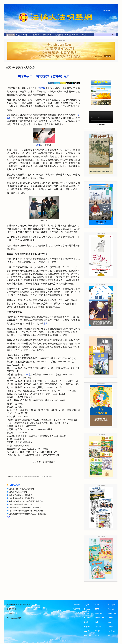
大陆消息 (30, 67)
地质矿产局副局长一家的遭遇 (21, 495)
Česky (87, 613)
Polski (98, 635)
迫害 (45, 324)
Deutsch (88, 618)
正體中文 (77, 605)
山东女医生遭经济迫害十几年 (21, 504)
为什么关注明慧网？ (15, 618)
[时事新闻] (10, 35)
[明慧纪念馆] (73, 35)
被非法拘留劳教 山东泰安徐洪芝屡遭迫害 (26, 501)
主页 (8, 67)
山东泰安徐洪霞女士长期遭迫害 (22, 498)
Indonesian (100, 618)
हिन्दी (97, 609)
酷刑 (38, 145)
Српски (111, 618)
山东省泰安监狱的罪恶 (18, 492)
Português (112, 605)
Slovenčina (112, 613)
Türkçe (110, 627)
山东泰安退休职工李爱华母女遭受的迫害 (25, 508)
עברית (98, 605)
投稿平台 (10, 613)
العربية (87, 605)
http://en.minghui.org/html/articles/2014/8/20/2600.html (35, 477)
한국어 (98, 631)
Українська (112, 631)
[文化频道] (59, 35)
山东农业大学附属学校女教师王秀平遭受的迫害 (28, 514)
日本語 (98, 627)
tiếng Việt (111, 635)
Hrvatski (98, 613)
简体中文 (77, 609)
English (87, 622)
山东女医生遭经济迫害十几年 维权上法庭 (26, 511)
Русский (111, 609)
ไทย (109, 622)
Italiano (98, 622)
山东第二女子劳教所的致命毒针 (22, 489)
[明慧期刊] (35, 35)
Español (87, 627)
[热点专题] (23, 35)
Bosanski (88, 609)
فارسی (87, 631)
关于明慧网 (11, 609)
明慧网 (42, 88)
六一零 (27, 375)
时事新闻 (18, 67)
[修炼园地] (47, 35)
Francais (88, 635)
